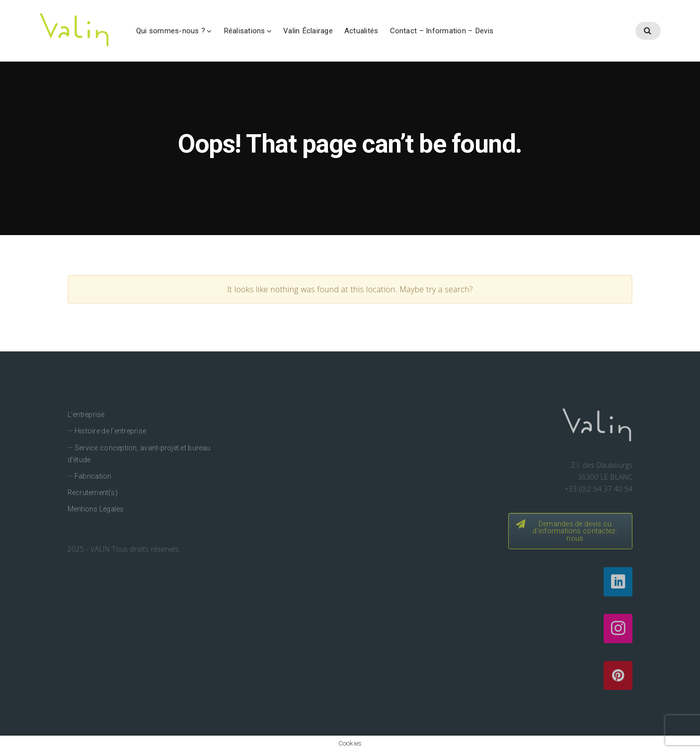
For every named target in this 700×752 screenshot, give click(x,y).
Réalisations (244, 31)
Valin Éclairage (308, 31)
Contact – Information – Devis (442, 31)
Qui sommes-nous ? (171, 31)
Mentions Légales (96, 509)
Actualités (361, 31)
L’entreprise (86, 415)
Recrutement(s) (93, 493)
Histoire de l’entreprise (110, 431)
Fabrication (93, 476)
